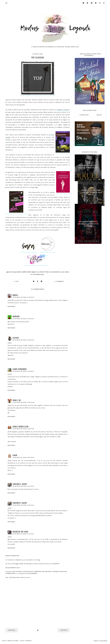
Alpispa (16, 338)
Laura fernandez (20, 369)
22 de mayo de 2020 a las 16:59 (23, 319)
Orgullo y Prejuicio (63, 110)
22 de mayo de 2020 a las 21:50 (23, 429)
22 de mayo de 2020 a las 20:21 (23, 371)
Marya (15, 295)
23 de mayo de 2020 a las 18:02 (23, 458)
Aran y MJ (17, 400)
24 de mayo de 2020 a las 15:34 (23, 505)
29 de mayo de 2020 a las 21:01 (23, 534)
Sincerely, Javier (20, 484)
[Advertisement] (90, 261)
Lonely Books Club (21, 427)
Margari (16, 316)
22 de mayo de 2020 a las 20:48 (23, 402)
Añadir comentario (12, 556)
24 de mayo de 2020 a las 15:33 (23, 486)
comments (59, 281)
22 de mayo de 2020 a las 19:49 (23, 340)
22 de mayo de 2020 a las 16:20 (23, 297)
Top (17, 281)
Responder (11, 307)
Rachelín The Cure (20, 532)
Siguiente (12, 630)
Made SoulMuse (101, 641)
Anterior (64, 630)
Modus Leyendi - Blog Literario (20, 641)
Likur (15, 455)
